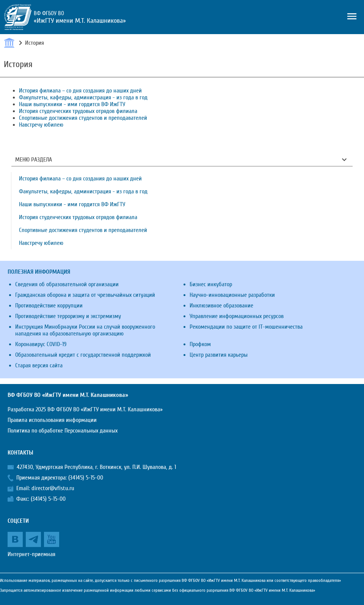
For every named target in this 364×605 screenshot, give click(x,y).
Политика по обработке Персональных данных (63, 431)
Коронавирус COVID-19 (41, 344)
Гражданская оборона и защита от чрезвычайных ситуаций (85, 295)
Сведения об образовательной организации (67, 284)
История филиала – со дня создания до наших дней (80, 91)
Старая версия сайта (39, 365)
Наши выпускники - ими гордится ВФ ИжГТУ (72, 104)
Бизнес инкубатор (211, 284)
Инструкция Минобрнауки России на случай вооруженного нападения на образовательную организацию (85, 330)
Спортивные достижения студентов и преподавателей (83, 118)
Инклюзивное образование (221, 306)
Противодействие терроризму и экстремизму (68, 316)
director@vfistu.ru (53, 488)
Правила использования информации (52, 420)
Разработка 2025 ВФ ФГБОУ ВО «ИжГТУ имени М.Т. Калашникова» (85, 409)
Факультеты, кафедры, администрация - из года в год (83, 97)
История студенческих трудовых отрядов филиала (78, 111)
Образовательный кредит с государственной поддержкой (83, 355)
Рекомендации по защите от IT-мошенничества (246, 327)
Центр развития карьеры (219, 355)
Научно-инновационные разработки (232, 295)
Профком (200, 344)
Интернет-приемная (31, 554)
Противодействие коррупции (49, 306)
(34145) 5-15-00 (86, 478)
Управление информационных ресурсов (237, 316)
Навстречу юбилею (41, 125)
